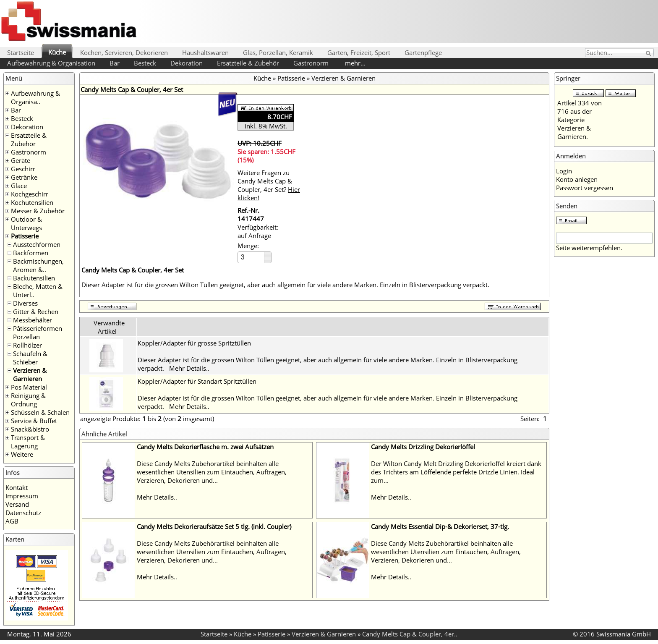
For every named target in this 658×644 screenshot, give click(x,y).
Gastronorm (311, 63)
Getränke (24, 177)
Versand (17, 504)
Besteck (145, 63)
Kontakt (17, 487)
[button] (268, 255)
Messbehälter (33, 320)
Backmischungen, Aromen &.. (38, 265)
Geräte (21, 160)
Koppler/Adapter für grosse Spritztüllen (194, 343)
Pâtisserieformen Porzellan (38, 332)
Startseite (21, 52)
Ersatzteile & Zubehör (248, 63)
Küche (57, 52)
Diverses (25, 303)
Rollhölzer (27, 345)
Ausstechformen (37, 244)
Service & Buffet (34, 421)
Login (564, 171)
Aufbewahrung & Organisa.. (35, 97)
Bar (115, 63)
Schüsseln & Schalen (40, 412)
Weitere (22, 454)
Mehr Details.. (189, 368)
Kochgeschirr (30, 194)
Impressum (22, 496)
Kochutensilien (32, 202)
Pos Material (29, 387)
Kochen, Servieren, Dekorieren (124, 52)
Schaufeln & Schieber (30, 358)
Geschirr (23, 169)
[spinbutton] (251, 257)
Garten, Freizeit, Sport (359, 52)
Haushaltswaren (205, 52)
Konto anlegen (577, 179)
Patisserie (25, 236)
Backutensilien (34, 278)
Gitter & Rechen (36, 312)
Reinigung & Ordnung (28, 400)
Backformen (31, 253)
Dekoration (187, 63)
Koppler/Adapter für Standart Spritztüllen (197, 381)
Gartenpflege (423, 52)
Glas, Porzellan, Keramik (278, 52)
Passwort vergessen (585, 188)
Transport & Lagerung (28, 442)
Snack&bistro (30, 429)
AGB (12, 521)
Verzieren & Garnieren (30, 374)
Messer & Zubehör (38, 211)
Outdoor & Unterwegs (26, 223)
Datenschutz (23, 513)
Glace (19, 186)
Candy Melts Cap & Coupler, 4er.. (410, 634)
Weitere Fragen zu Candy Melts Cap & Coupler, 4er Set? (269, 185)
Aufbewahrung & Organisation (51, 63)
